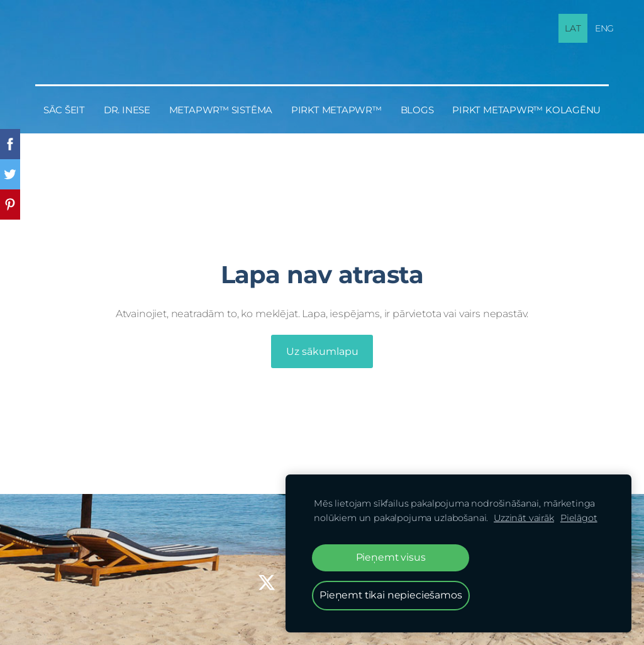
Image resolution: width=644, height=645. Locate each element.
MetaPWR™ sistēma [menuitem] (221, 110)
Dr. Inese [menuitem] (127, 110)
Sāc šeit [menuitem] (64, 110)
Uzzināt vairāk (524, 518)
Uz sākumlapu (322, 351)
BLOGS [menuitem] (417, 110)
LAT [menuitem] (573, 28)
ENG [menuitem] (605, 28)
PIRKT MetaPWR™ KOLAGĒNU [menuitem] (526, 110)
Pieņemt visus (391, 557)
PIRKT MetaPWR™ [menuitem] (336, 110)
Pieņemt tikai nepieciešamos (391, 595)
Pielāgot (579, 518)
